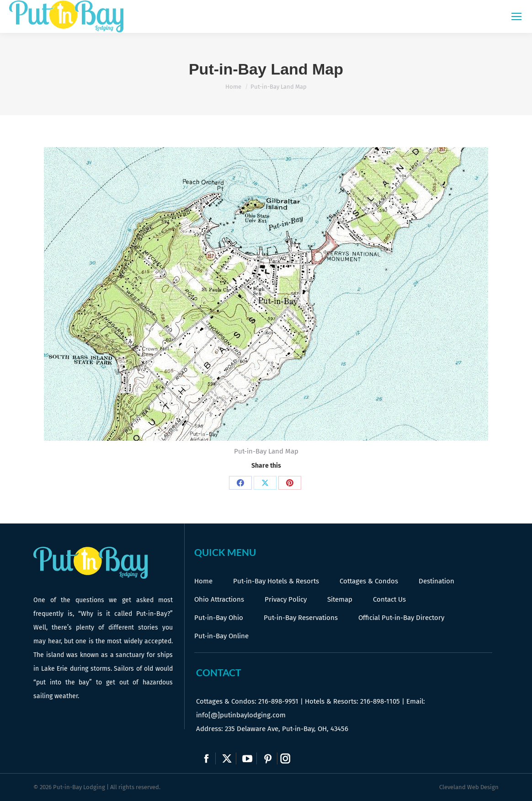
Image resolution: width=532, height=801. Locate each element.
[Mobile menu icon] (516, 16)
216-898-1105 (380, 701)
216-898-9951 (278, 701)
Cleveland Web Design (469, 787)
